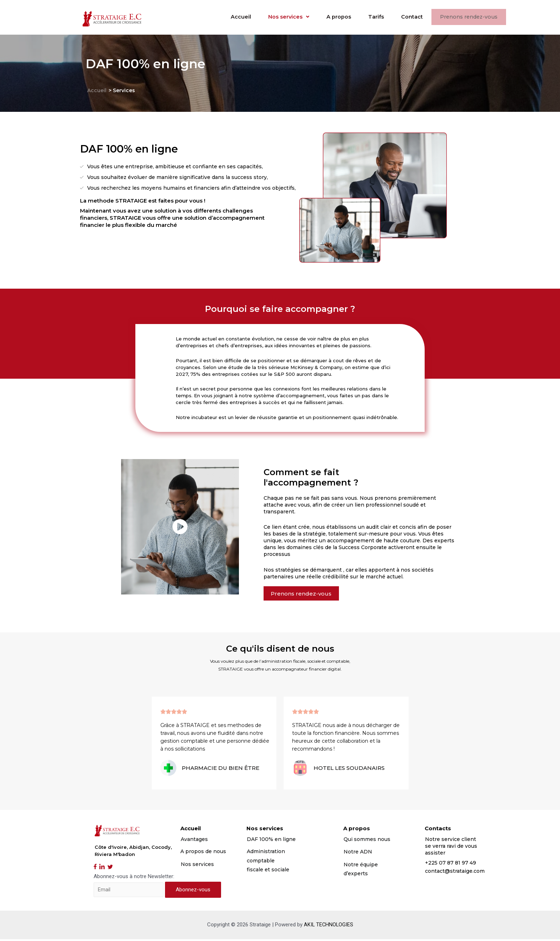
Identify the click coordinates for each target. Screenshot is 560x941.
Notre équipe (361, 866)
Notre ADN (358, 853)
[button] (305, 594)
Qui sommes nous (368, 841)
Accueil (227, 17)
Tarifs (370, 17)
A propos (330, 17)
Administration (266, 853)
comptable (261, 862)
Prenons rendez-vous (467, 17)
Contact (408, 17)
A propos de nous (203, 853)
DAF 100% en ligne (271, 841)
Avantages (194, 841)
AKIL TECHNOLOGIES (328, 926)
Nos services (277, 17)
